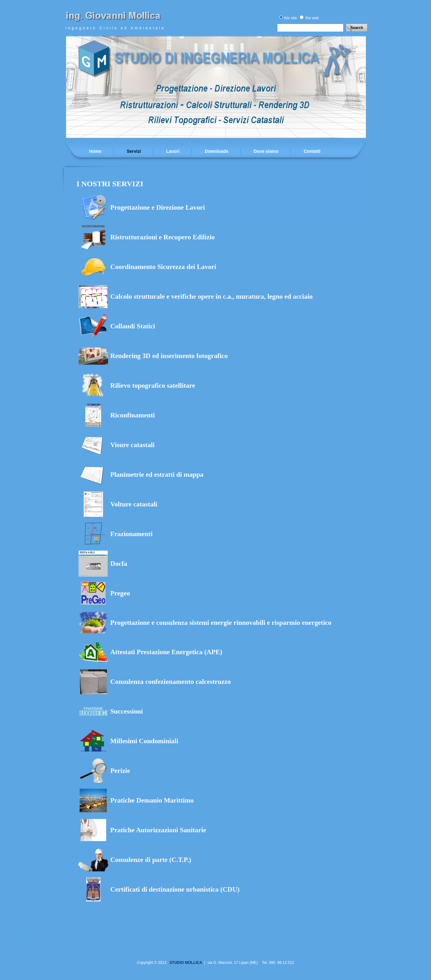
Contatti (312, 151)
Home (95, 151)
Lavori (173, 151)
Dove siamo (266, 151)
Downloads (217, 151)
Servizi (134, 151)
